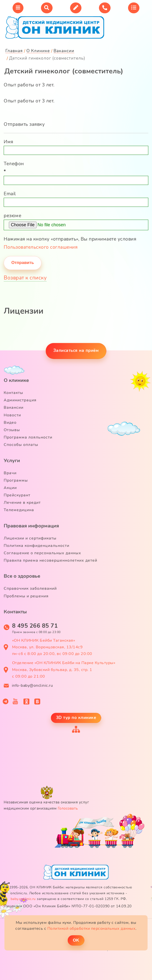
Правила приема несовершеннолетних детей (50, 560)
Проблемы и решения (26, 596)
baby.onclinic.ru (23, 899)
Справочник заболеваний (30, 588)
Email (10, 194)
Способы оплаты (21, 445)
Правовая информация (31, 526)
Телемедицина (19, 510)
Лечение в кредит (22, 503)
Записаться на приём (76, 351)
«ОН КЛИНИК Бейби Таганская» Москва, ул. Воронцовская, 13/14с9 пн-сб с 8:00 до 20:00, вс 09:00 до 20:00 (52, 647)
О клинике (16, 380)
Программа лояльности (28, 437)
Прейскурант (17, 495)
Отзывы (12, 430)
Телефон (14, 168)
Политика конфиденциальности (37, 546)
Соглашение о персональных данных (42, 553)
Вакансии (14, 408)
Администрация (20, 400)
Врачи (10, 473)
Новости (12, 415)
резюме (12, 216)
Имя (9, 142)
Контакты (13, 393)
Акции (10, 488)
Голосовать (68, 808)
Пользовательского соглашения (41, 247)
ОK (76, 940)
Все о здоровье (22, 576)
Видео (10, 423)
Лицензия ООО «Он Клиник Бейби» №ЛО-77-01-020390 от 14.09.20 (68, 906)
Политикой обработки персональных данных (92, 929)
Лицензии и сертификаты (30, 538)
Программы (16, 480)
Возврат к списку (25, 278)
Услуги (12, 461)
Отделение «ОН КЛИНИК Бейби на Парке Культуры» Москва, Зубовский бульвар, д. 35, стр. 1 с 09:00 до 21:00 (64, 670)
